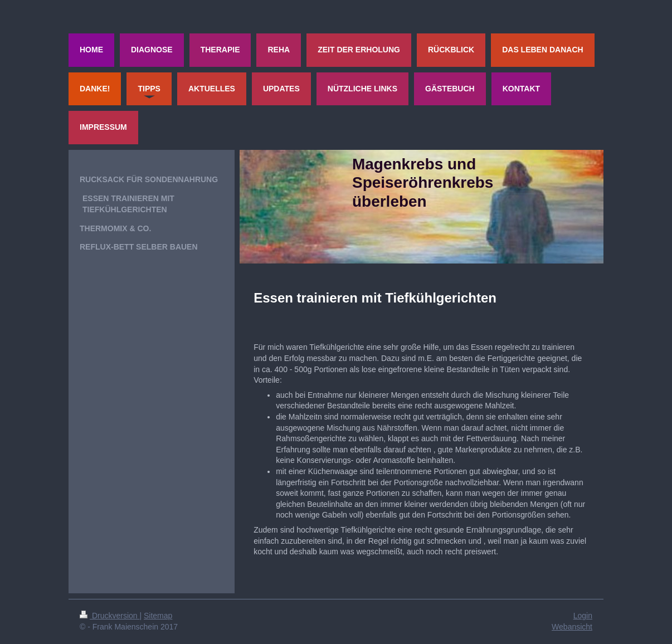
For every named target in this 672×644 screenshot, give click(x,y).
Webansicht (572, 627)
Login (583, 616)
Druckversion (109, 616)
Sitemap (158, 616)
